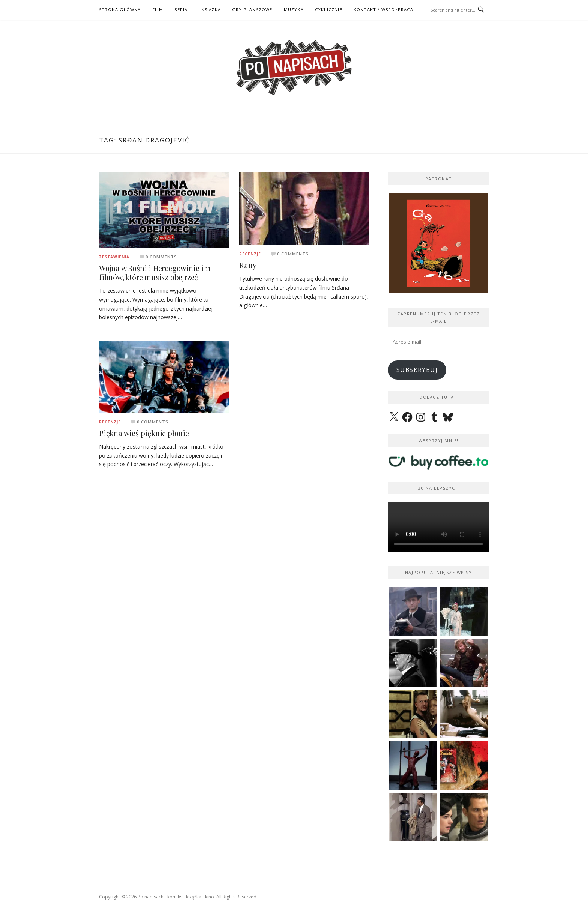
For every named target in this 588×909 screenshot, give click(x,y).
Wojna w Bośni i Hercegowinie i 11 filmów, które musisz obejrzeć (155, 272)
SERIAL (182, 10)
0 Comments (161, 257)
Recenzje (250, 254)
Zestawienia (114, 257)
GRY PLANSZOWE (252, 10)
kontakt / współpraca (383, 10)
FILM (158, 10)
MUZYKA (294, 10)
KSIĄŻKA (211, 10)
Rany (248, 265)
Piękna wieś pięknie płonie (144, 433)
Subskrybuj (417, 370)
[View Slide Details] (438, 243)
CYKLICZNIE (329, 10)
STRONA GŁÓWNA (120, 10)
